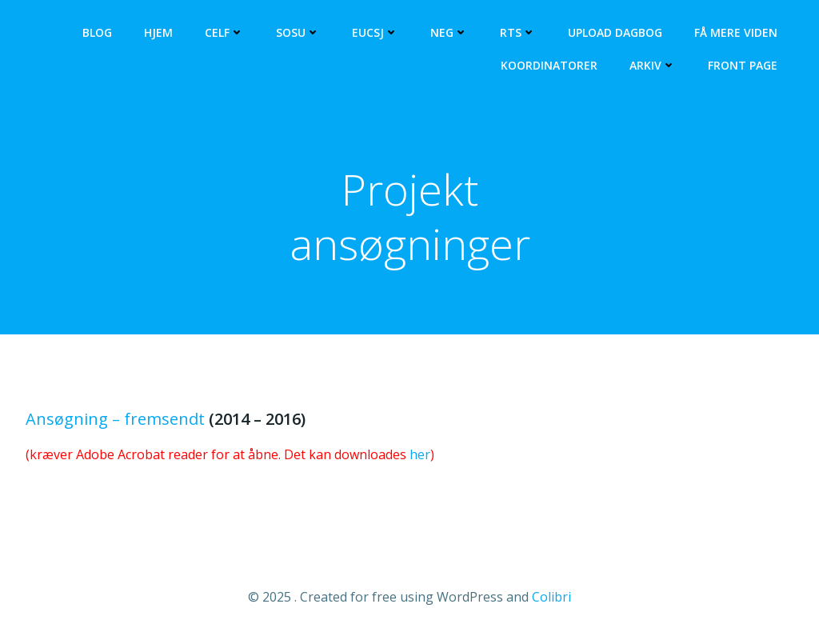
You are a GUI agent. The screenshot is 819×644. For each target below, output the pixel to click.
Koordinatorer (549, 65)
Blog (97, 32)
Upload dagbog (615, 32)
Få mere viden (736, 32)
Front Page (743, 65)
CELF (224, 32)
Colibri (551, 597)
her (420, 454)
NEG (449, 32)
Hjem (158, 32)
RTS (518, 32)
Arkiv (653, 65)
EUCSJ (375, 32)
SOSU (298, 32)
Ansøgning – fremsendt (115, 419)
